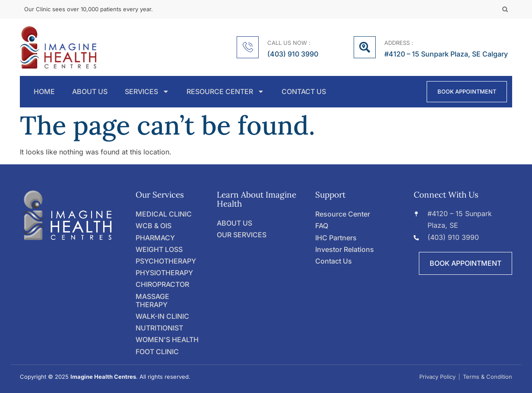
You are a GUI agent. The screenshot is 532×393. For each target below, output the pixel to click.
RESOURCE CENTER (225, 92)
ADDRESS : (399, 43)
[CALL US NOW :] (248, 47)
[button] (505, 9)
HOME (44, 92)
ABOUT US (90, 92)
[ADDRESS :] (365, 47)
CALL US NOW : (289, 43)
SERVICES (147, 92)
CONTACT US (304, 92)
